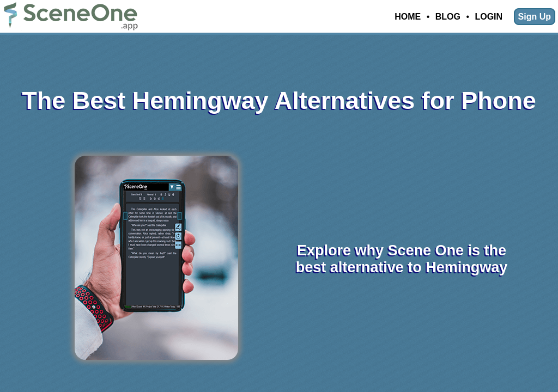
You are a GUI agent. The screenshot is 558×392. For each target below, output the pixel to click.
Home (408, 17)
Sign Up (535, 17)
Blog (448, 17)
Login (489, 17)
